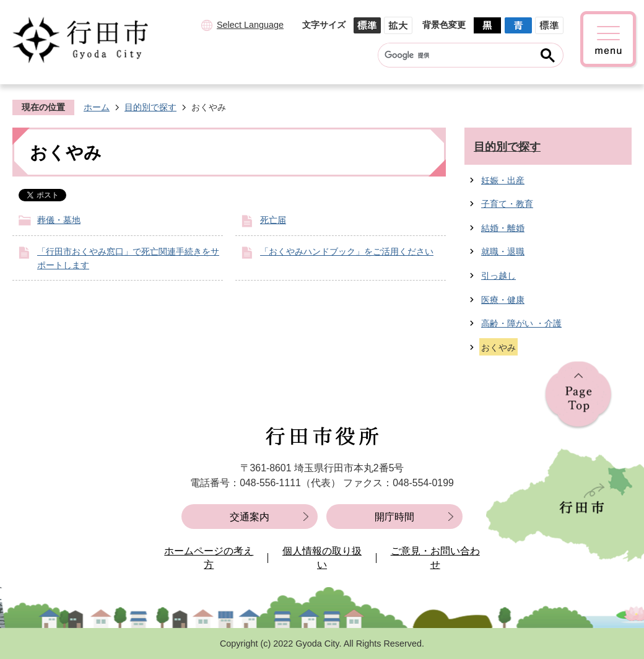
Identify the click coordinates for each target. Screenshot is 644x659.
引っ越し (498, 276)
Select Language (250, 25)
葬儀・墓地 (59, 220)
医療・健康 (503, 300)
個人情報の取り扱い (322, 558)
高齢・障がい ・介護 (521, 323)
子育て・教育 (507, 204)
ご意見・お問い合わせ (435, 558)
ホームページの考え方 (209, 558)
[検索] (459, 55)
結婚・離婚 (503, 228)
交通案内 (250, 517)
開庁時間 (394, 517)
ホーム (97, 107)
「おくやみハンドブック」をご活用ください (347, 251)
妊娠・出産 (503, 180)
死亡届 (273, 220)
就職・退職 (503, 251)
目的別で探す (150, 107)
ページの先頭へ (578, 395)
